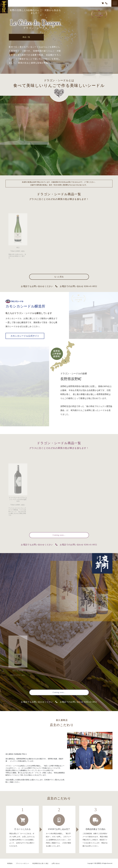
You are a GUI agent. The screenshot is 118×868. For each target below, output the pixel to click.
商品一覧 (27, 37)
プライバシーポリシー (22, 863)
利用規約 (10, 863)
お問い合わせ (56, 863)
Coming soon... (59, 535)
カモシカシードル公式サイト (25, 336)
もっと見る (59, 277)
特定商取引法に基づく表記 (40, 863)
